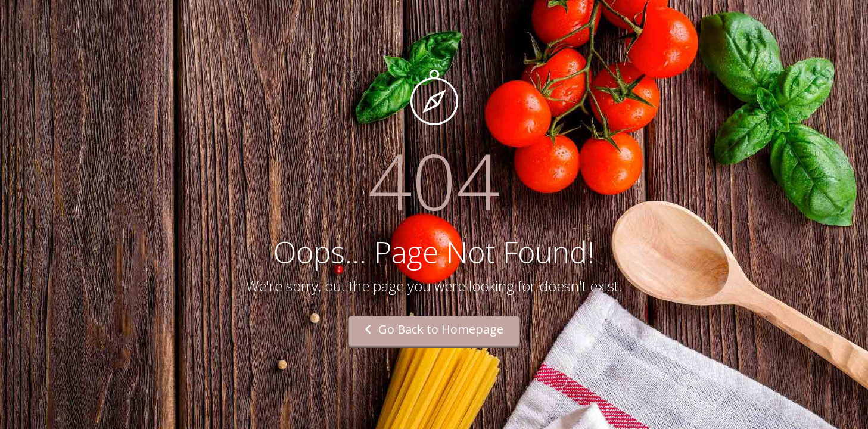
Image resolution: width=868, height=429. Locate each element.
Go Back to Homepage (434, 329)
